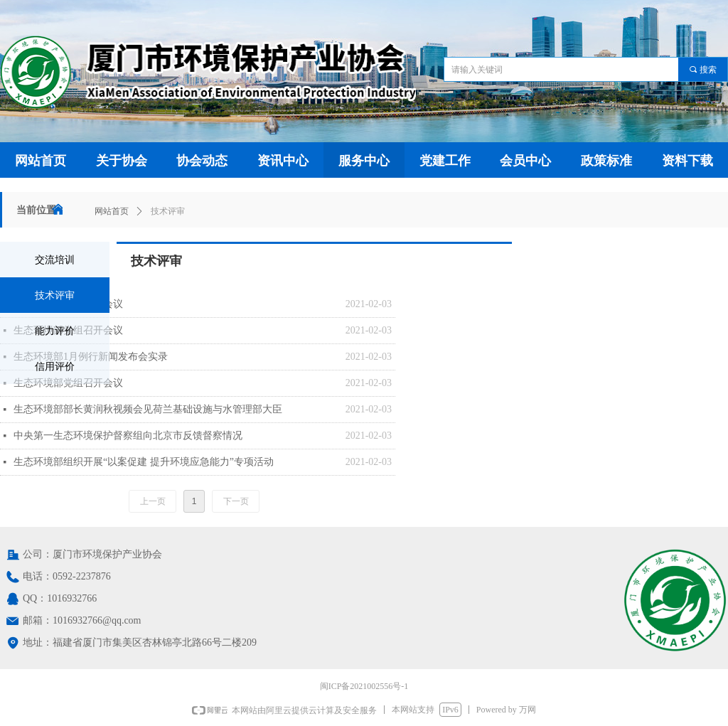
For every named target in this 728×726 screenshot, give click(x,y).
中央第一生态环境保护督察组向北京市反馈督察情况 (128, 436)
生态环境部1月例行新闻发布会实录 (91, 357)
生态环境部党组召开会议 (68, 304)
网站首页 (112, 211)
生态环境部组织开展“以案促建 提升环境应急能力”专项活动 (144, 462)
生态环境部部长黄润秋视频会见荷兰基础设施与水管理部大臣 (148, 409)
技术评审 (168, 211)
